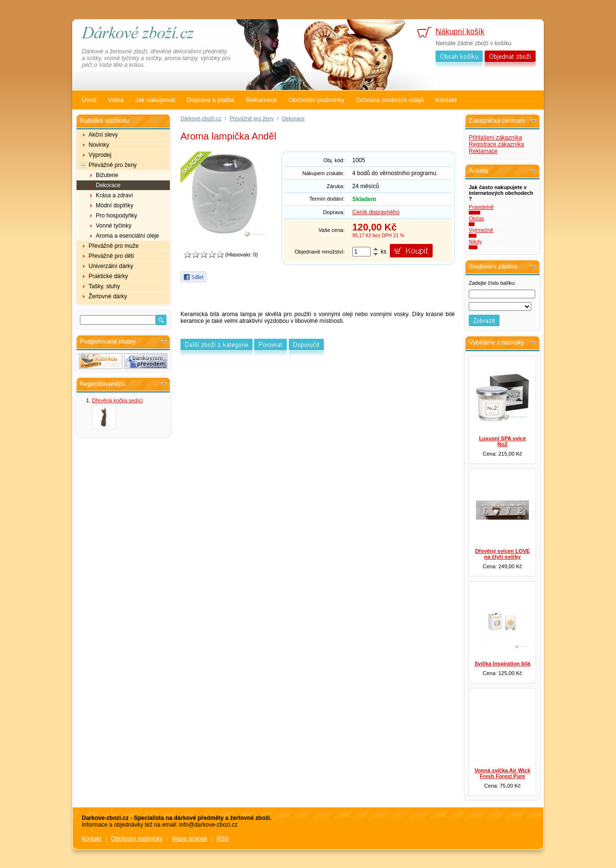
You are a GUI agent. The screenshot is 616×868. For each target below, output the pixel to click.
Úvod (89, 100)
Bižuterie (107, 175)
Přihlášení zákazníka (495, 138)
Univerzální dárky (111, 266)
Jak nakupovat (155, 100)
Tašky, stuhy (104, 286)
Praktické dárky (108, 276)
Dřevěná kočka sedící (117, 400)
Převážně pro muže (114, 246)
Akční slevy (103, 135)
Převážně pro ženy (113, 165)
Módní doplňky (115, 205)
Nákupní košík (460, 32)
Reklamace (262, 100)
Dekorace (108, 185)
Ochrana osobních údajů (390, 100)
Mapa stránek (190, 839)
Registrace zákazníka (496, 144)
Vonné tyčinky (114, 226)
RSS (223, 839)
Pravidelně (481, 207)
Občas (476, 218)
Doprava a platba (211, 100)
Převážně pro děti (111, 256)
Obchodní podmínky (316, 100)
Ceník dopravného (376, 212)
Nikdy (475, 242)
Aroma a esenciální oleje (127, 236)
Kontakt (446, 100)
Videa (116, 100)
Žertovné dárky (108, 296)
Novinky (99, 145)
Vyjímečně (481, 230)
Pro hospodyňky (116, 216)
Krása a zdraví (114, 195)
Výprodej (100, 155)
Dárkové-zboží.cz (201, 118)
